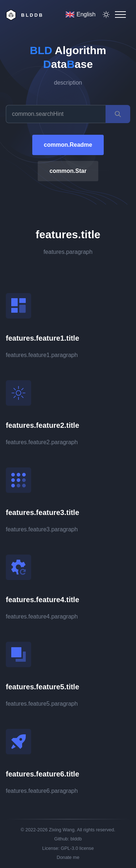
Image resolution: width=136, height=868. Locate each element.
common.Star (68, 171)
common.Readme (68, 145)
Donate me (68, 857)
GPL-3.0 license (77, 848)
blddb (76, 839)
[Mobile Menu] (120, 15)
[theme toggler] (106, 15)
